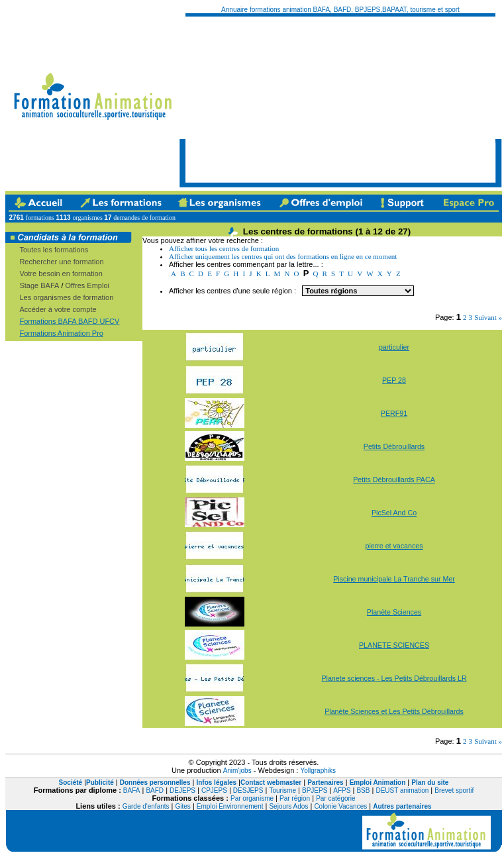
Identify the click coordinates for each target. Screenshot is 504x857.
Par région (295, 798)
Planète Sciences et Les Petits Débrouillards (394, 711)
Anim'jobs (237, 771)
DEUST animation (402, 790)
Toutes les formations (54, 250)
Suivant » (488, 317)
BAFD (155, 790)
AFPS (342, 790)
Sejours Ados (288, 806)
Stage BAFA (39, 285)
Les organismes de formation (66, 297)
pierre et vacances (394, 546)
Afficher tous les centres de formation (224, 248)
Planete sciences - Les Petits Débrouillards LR (394, 678)
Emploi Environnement (230, 806)
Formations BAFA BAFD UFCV (69, 321)
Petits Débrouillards (394, 446)
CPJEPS (214, 790)
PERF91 (394, 413)
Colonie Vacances (340, 806)
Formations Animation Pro (61, 333)
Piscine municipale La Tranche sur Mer (394, 579)
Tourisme (282, 790)
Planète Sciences (394, 612)
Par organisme (252, 798)
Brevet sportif (454, 790)
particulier (394, 347)
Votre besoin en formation (61, 274)
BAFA (132, 790)
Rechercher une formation (61, 262)
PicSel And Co (394, 513)
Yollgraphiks (318, 771)
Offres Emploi (87, 285)
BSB (363, 790)
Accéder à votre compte (58, 309)
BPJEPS (315, 790)
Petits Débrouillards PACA (394, 479)
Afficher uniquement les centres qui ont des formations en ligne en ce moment (283, 256)
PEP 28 (394, 380)
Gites (183, 806)
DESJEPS (248, 790)
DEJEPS (182, 790)
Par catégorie (335, 798)
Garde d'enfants (146, 806)
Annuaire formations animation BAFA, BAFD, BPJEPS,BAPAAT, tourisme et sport (340, 10)
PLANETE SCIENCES (394, 645)
